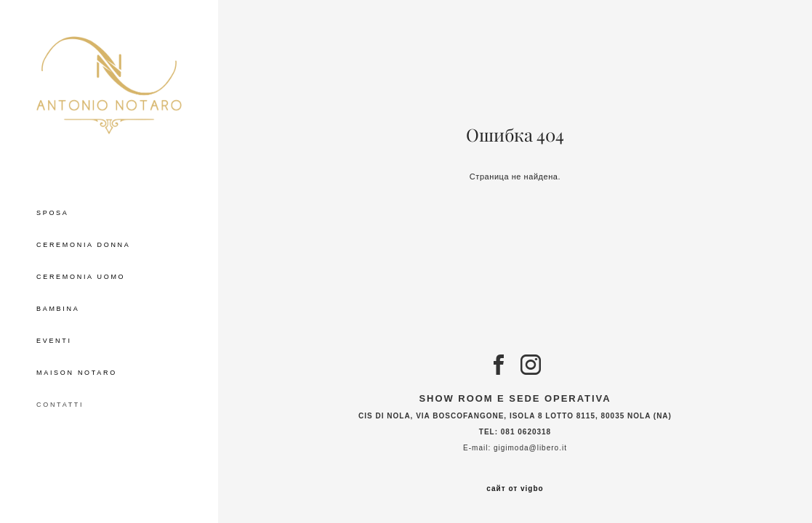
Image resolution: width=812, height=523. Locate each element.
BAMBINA (58, 309)
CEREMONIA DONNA (84, 245)
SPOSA (53, 213)
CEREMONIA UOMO (81, 277)
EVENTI (54, 341)
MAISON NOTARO (77, 373)
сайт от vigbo (515, 489)
